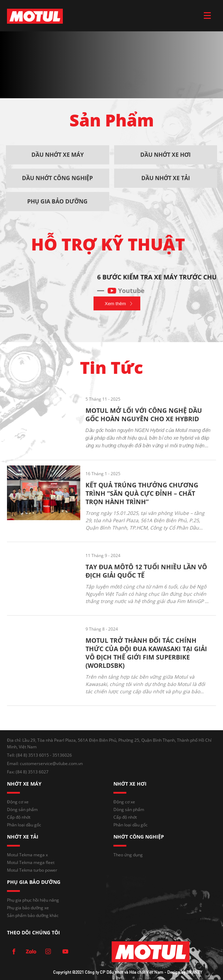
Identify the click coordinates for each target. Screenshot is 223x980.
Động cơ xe (18, 802)
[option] (111, 280)
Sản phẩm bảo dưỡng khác (33, 915)
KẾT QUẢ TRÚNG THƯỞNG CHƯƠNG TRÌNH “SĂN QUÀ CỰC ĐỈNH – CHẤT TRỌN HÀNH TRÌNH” (142, 493)
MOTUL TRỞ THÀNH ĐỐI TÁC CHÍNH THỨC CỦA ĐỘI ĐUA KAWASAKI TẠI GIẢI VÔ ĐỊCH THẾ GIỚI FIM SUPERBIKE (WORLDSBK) (146, 653)
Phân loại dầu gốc (24, 825)
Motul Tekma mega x (27, 855)
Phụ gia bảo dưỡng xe (28, 908)
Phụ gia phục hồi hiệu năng (33, 900)
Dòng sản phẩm (22, 809)
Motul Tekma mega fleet (31, 862)
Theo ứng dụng (128, 855)
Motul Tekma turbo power (32, 870)
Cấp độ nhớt (19, 817)
